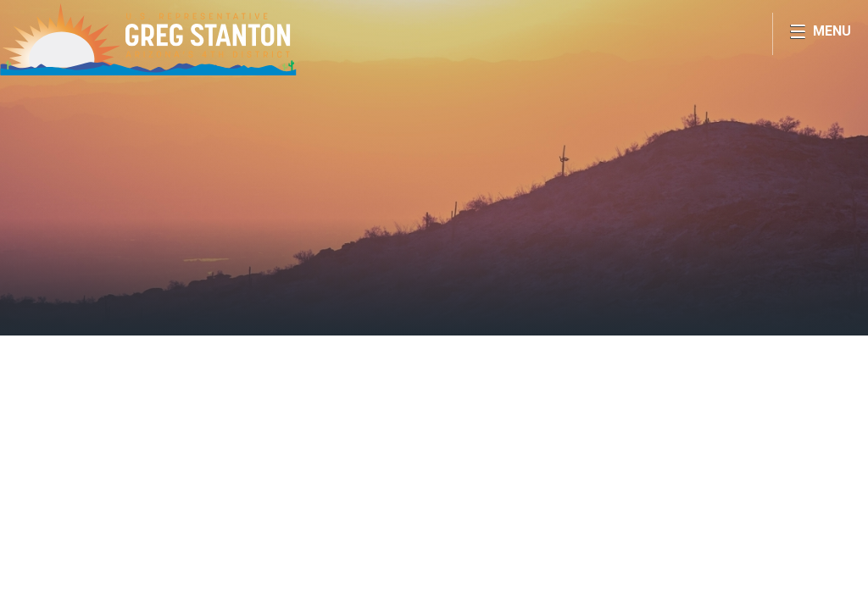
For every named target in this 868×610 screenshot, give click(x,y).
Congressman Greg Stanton (148, 39)
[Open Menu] (820, 34)
